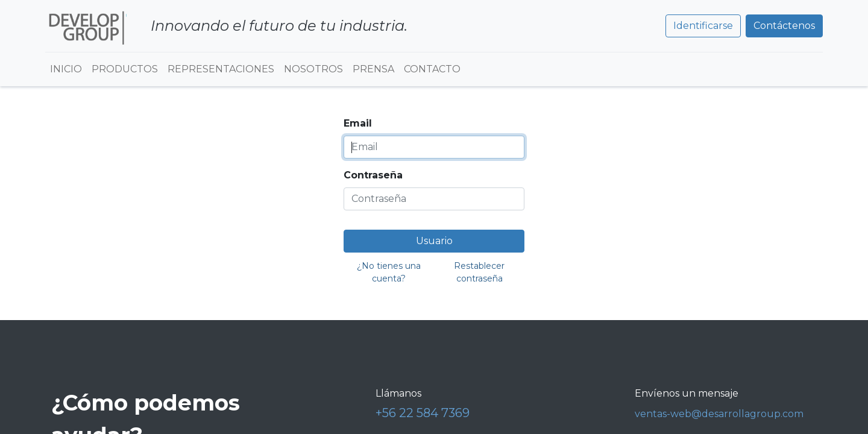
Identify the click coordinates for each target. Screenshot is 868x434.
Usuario (434, 241)
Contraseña (373, 175)
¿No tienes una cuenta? (389, 272)
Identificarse (703, 26)
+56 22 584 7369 (423, 413)
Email (358, 123)
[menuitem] (66, 69)
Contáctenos (784, 26)
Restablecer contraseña (479, 272)
